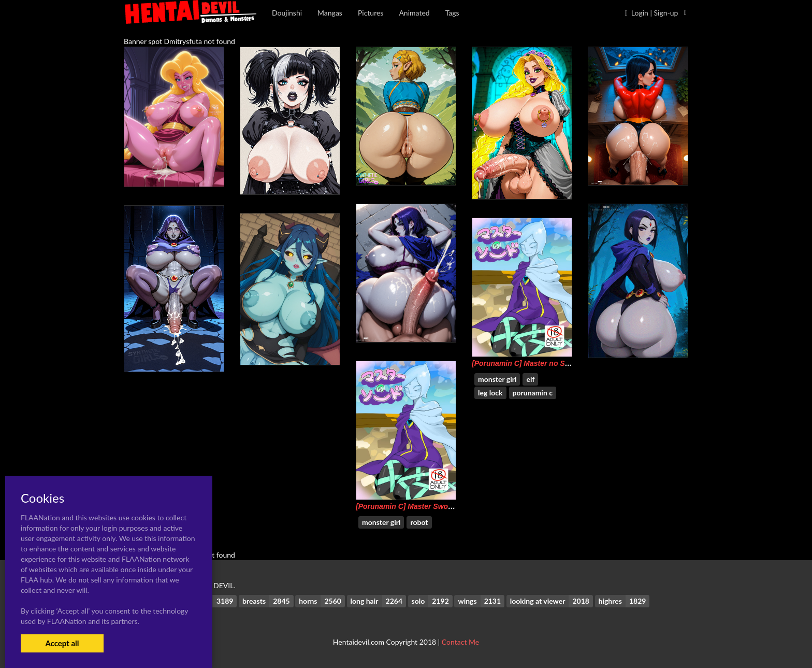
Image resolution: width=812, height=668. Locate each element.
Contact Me (460, 642)
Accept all (62, 643)
